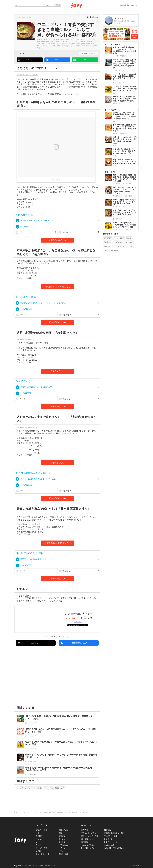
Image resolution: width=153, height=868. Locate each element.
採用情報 (85, 842)
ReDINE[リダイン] (88, 848)
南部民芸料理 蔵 (24, 215)
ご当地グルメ (30, 788)
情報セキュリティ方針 (90, 836)
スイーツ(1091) (128, 246)
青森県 (57, 788)
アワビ (46, 788)
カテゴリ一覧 (42, 825)
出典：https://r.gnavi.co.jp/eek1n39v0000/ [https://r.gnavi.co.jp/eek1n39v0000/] (28, 428)
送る (80, 60)
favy (16, 812)
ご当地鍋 (39, 788)
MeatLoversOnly (110, 845)
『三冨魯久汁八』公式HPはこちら (57, 543)
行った (36, 233)
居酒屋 (38, 851)
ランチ (38, 845)
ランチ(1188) (129, 242)
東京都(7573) (108, 238)
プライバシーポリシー (90, 833)
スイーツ (62, 848)
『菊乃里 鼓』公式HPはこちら (57, 287)
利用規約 (107, 830)
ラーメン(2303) (119, 238)
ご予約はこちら (57, 371)
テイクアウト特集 (43, 854)
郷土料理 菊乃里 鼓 (26, 297)
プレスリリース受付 (112, 836)
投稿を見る (56, 180)
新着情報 (39, 836)
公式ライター (109, 839)
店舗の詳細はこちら (57, 240)
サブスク (39, 839)
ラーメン (62, 839)
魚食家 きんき (23, 381)
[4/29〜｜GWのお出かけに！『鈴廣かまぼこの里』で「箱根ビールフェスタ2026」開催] (57, 745)
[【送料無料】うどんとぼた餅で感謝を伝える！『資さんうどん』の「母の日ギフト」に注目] (57, 732)
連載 (60, 833)
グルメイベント (42, 830)
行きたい (79, 233)
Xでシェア (29, 643)
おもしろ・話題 (42, 848)
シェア (53, 60)
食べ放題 (62, 842)
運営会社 (85, 830)
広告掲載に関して (88, 839)
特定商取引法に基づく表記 (114, 833)
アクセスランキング (113, 44)
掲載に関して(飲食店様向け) (115, 848)
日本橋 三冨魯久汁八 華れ (29, 553)
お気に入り (89, 53)
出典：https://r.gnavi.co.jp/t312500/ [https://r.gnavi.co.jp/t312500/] (26, 340)
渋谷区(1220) (118, 242)
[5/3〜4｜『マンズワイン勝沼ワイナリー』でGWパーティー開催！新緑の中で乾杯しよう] (57, 758)
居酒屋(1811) (108, 242)
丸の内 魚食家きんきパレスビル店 (34, 473)
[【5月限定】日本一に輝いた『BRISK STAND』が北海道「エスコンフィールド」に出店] (57, 719)
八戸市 (63, 788)
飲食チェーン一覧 (111, 842)
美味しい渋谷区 (64, 854)
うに (51, 788)
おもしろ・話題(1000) (111, 250)
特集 (38, 833)
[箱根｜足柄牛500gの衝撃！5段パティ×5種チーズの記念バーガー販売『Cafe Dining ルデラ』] (57, 771)
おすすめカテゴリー (111, 234)
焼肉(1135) (107, 246)
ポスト (25, 60)
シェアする (21, 53)
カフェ (61, 851)
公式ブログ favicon (88, 845)
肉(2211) (129, 238)
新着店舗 (62, 836)
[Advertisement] (57, 677)
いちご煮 (20, 788)
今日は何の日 (64, 830)
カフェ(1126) (117, 246)
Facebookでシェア (74, 643)
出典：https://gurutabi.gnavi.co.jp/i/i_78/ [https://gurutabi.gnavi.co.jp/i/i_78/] (27, 75)
